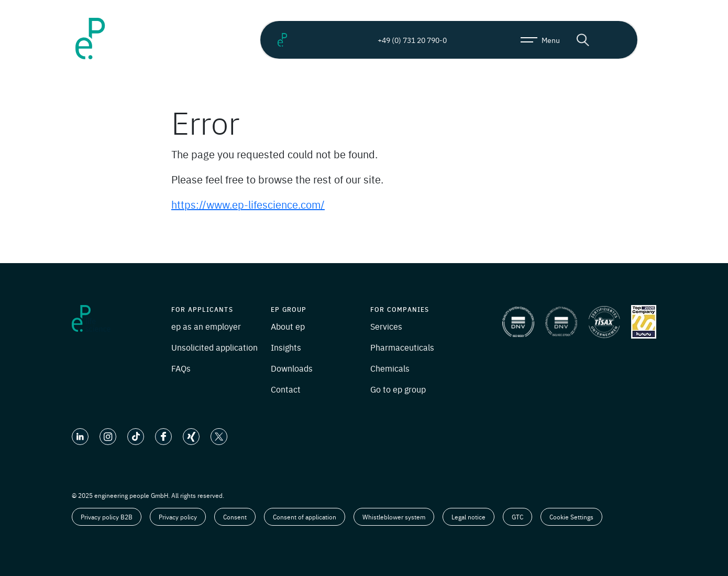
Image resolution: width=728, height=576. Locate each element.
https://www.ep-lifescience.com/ (248, 204)
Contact (286, 389)
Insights (286, 347)
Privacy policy (178, 517)
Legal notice (468, 517)
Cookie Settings (571, 517)
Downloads (292, 368)
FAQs (181, 368)
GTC (517, 517)
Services (386, 326)
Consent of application (305, 517)
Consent (235, 517)
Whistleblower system (394, 517)
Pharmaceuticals (402, 347)
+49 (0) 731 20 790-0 (403, 40)
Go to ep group (398, 389)
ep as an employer (206, 326)
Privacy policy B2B (107, 517)
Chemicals (390, 368)
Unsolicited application (214, 347)
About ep (288, 326)
